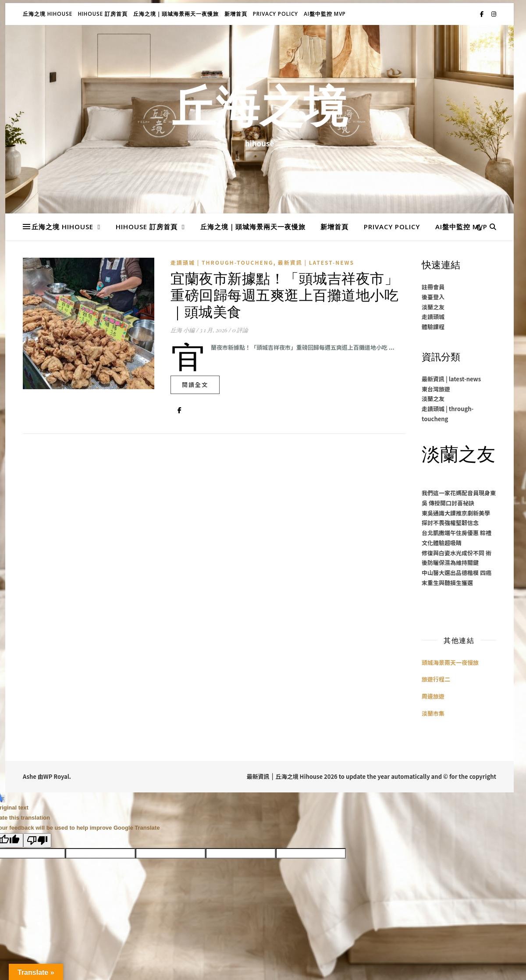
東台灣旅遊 (436, 389)
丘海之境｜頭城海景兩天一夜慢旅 (176, 14)
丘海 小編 (183, 330)
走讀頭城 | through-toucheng (222, 262)
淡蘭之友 (433, 307)
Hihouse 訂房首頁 (103, 14)
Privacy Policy (275, 14)
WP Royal (56, 776)
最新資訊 (258, 776)
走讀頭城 (433, 317)
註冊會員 (433, 287)
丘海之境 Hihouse (48, 14)
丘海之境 (259, 111)
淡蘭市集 (433, 713)
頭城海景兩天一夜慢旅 (450, 662)
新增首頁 (236, 14)
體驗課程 (433, 327)
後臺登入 (433, 297)
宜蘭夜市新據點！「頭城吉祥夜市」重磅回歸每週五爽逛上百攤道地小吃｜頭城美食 (284, 294)
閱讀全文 (195, 385)
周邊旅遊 (433, 696)
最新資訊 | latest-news (316, 262)
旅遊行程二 (436, 679)
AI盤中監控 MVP (325, 14)
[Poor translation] (37, 840)
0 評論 (240, 330)
